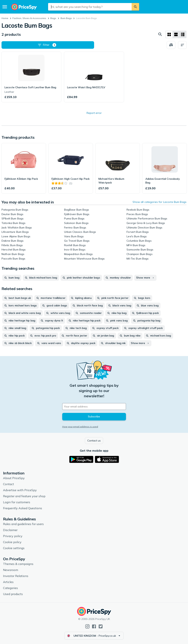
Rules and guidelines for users (23, 524)
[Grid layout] (169, 34)
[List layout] (176, 34)
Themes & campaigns (18, 564)
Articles (8, 582)
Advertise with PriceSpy (20, 490)
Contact (8, 484)
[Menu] (5, 7)
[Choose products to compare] (171, 45)
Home (5, 18)
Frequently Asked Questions (23, 508)
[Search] (135, 7)
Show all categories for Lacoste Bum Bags (160, 202)
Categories (10, 588)
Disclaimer (10, 530)
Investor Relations (16, 576)
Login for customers (17, 502)
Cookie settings (14, 548)
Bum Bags (66, 18)
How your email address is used (80, 427)
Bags (53, 18)
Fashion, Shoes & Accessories (29, 18)
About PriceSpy (14, 478)
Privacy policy (13, 536)
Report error (94, 113)
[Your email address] (94, 406)
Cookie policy (12, 542)
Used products (13, 594)
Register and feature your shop (24, 496)
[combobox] (90, 7)
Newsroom (11, 570)
